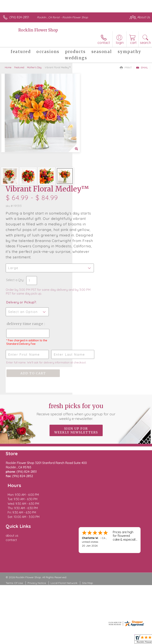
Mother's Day (34, 67)
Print (126, 68)
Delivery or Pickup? (93, 209)
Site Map (88, 486)
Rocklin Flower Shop (38, 30)
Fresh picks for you (76, 332)
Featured (19, 67)
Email (142, 68)
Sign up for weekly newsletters (76, 351)
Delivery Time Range (91, 234)
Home (8, 67)
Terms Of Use (14, 486)
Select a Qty (87, 186)
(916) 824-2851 (19, 17)
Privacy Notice (37, 486)
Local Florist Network (64, 486)
